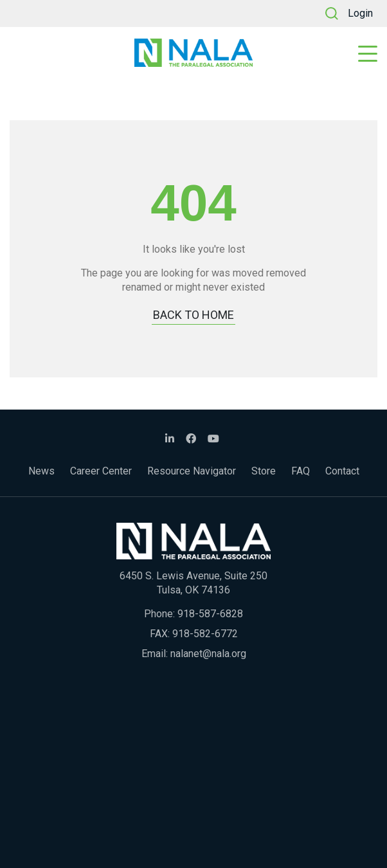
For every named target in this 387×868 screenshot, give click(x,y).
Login (360, 13)
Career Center (101, 471)
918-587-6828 (210, 614)
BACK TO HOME (194, 315)
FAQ (301, 471)
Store (264, 471)
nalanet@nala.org (208, 654)
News (41, 471)
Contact (342, 471)
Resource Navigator (192, 471)
